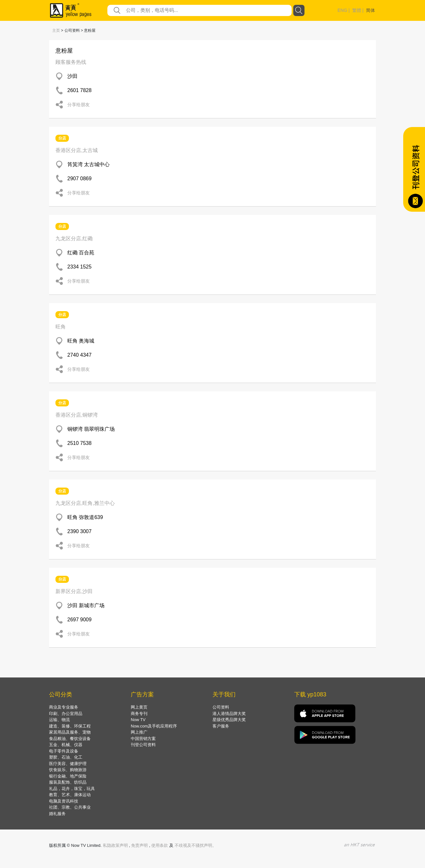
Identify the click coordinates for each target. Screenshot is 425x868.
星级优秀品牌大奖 (229, 720)
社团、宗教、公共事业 (70, 807)
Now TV (138, 720)
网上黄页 (139, 707)
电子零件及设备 (64, 751)
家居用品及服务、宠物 (70, 732)
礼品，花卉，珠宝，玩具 (72, 789)
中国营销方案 (143, 739)
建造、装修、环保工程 (70, 726)
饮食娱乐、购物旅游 (68, 770)
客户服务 (221, 726)
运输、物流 (59, 720)
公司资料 (221, 707)
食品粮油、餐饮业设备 (70, 739)
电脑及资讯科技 (64, 801)
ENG (342, 10)
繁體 (357, 10)
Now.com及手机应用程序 (154, 726)
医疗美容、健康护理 (68, 764)
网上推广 (139, 732)
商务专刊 (139, 714)
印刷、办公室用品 (66, 714)
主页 (56, 30)
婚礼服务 (57, 814)
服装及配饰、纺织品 (68, 782)
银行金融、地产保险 (68, 776)
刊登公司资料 (143, 745)
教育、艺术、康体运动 (70, 795)
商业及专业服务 (64, 707)
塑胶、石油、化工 (66, 757)
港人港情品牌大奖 (229, 714)
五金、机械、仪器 (66, 745)
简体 (371, 10)
